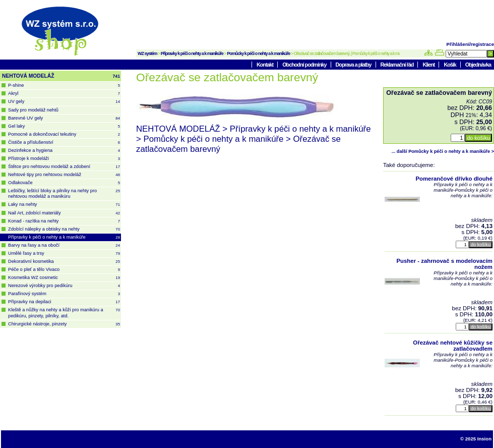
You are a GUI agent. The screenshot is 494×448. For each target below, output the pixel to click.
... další (443, 151)
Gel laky (64, 126)
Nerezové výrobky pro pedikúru (64, 286)
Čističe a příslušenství (64, 143)
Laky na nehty (64, 205)
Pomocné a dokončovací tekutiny (64, 134)
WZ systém (147, 53)
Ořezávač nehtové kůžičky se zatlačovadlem (453, 346)
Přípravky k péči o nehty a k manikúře (192, 53)
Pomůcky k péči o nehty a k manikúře (258, 53)
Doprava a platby (354, 65)
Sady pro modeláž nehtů (33, 110)
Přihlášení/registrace (470, 44)
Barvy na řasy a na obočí (64, 245)
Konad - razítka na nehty (64, 221)
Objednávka (478, 65)
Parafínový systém (64, 294)
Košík (450, 65)
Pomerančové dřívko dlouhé (454, 179)
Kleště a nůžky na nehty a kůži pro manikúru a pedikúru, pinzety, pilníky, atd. (64, 313)
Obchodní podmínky (305, 65)
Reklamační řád (398, 65)
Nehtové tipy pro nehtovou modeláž (64, 175)
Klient (429, 65)
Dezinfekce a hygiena (64, 151)
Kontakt (265, 65)
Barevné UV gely (64, 118)
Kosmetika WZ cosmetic (64, 278)
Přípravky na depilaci (64, 302)
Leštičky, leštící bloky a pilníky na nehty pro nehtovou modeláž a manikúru (64, 193)
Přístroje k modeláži (64, 159)
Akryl (64, 94)
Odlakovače (64, 183)
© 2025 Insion (476, 439)
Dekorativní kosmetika (64, 262)
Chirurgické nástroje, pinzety (64, 324)
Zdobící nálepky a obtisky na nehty (64, 229)
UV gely (64, 102)
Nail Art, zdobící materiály (64, 213)
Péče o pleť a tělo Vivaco (64, 270)
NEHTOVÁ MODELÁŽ (61, 76)
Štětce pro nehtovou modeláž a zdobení (64, 167)
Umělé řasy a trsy (64, 254)
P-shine (64, 86)
